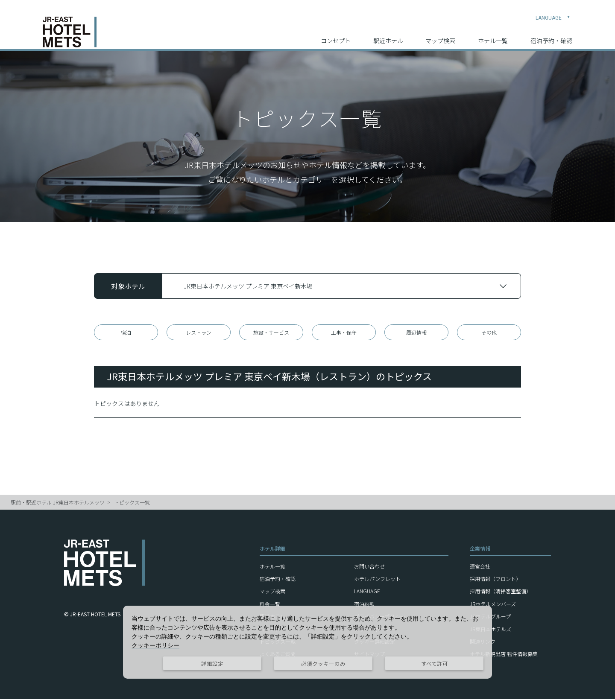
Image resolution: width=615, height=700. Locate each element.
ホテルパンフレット (377, 580)
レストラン (199, 333)
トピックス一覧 (132, 503)
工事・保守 (344, 333)
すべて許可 (435, 664)
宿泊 (126, 333)
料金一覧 (270, 605)
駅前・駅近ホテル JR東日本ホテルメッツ (58, 503)
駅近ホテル (388, 35)
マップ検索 (440, 35)
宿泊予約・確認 (551, 35)
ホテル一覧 (493, 35)
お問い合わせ (369, 567)
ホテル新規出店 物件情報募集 (504, 655)
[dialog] (307, 642)
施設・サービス (271, 333)
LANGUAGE (553, 11)
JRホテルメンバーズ (493, 605)
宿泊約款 (364, 605)
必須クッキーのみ (323, 664)
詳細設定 (212, 664)
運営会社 (480, 567)
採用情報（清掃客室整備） (501, 592)
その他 (489, 333)
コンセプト (336, 35)
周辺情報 (416, 333)
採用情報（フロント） (495, 580)
